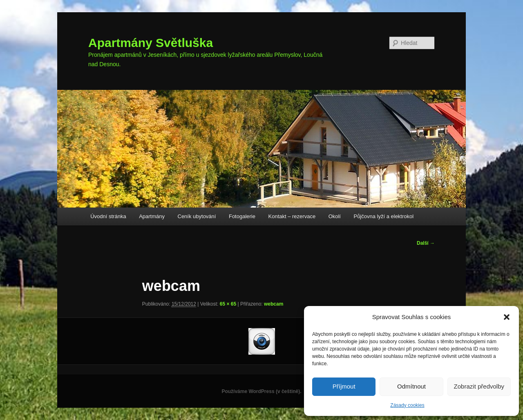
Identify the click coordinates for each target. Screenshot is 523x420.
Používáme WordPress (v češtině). (261, 391)
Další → (426, 243)
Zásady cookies (407, 405)
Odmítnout (411, 386)
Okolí (335, 216)
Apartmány (152, 216)
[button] (507, 317)
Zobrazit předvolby (479, 386)
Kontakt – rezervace (292, 216)
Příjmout (344, 386)
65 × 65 (228, 304)
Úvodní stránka (108, 216)
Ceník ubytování (197, 216)
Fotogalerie (242, 216)
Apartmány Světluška (151, 43)
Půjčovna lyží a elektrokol (383, 216)
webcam (274, 304)
